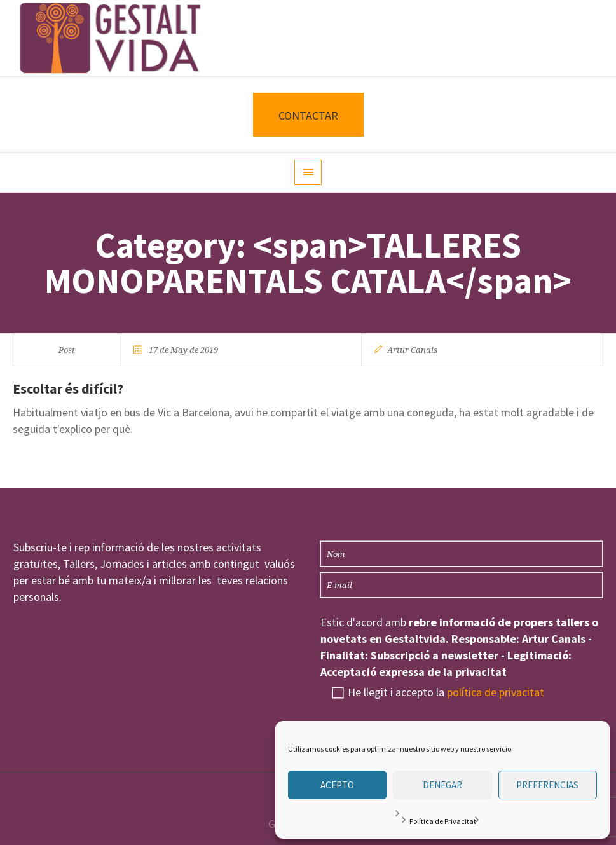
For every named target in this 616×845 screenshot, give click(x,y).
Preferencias (547, 785)
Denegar (442, 785)
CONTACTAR (308, 115)
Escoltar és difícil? (68, 388)
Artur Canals (412, 350)
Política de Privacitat (443, 821)
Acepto (337, 785)
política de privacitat (496, 692)
